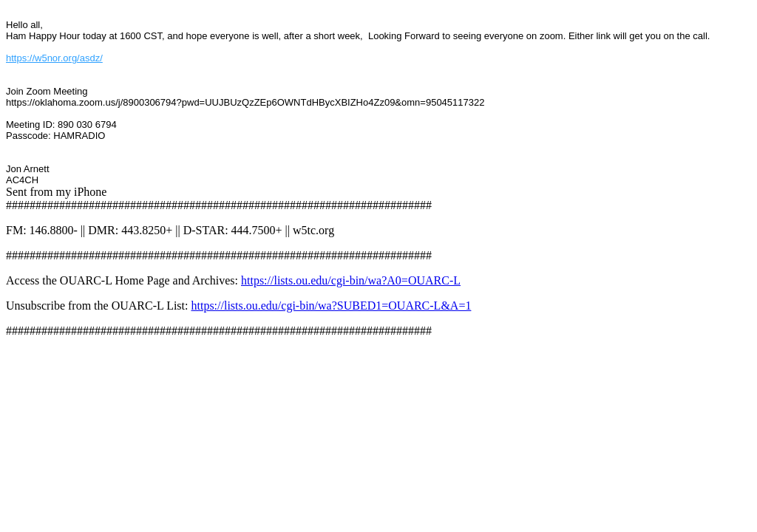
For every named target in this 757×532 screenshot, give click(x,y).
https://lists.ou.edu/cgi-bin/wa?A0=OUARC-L (351, 280)
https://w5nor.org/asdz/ (54, 58)
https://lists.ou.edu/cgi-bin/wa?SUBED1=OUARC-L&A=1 (331, 306)
